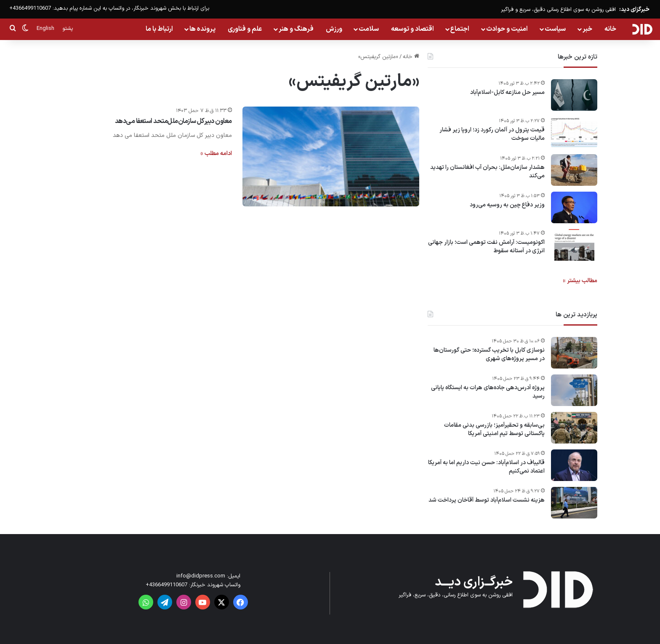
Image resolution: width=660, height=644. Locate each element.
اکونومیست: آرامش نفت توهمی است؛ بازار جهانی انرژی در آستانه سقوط (486, 247)
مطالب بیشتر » (580, 281)
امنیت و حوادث (507, 29)
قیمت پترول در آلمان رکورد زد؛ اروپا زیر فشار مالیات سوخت (492, 134)
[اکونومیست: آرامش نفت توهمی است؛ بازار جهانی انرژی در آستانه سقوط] (574, 245)
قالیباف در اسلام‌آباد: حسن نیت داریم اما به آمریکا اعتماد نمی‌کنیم (486, 467)
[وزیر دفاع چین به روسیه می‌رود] (574, 207)
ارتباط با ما (159, 29)
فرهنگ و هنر (296, 29)
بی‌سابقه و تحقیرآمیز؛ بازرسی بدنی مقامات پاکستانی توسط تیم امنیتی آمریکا (494, 429)
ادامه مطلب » (216, 154)
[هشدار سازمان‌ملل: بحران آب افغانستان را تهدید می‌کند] (574, 170)
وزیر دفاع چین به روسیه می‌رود (507, 205)
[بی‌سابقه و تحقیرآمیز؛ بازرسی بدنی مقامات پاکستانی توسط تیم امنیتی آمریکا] (574, 428)
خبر (587, 29)
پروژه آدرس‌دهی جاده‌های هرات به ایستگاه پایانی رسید (488, 392)
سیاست (555, 29)
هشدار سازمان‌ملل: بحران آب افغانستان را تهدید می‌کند (487, 172)
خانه (610, 29)
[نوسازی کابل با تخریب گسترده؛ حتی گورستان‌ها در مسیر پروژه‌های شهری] (574, 353)
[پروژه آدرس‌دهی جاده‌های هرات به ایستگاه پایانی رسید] (574, 390)
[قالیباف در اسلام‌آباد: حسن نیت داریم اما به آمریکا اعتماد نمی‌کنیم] (574, 465)
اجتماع (460, 29)
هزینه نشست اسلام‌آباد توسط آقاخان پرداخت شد (487, 500)
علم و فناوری (245, 29)
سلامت (369, 29)
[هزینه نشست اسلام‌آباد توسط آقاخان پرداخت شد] (574, 503)
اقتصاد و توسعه (412, 29)
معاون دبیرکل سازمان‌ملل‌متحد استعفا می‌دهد (173, 121)
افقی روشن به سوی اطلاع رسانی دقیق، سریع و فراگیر (558, 10)
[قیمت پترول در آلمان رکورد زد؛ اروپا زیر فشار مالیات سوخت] (574, 132)
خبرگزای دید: (634, 9)
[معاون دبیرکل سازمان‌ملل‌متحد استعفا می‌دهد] (331, 156)
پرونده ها (202, 29)
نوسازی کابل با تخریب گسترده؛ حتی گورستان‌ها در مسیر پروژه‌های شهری (489, 354)
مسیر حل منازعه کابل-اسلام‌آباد (507, 93)
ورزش (334, 29)
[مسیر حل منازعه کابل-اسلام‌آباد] (574, 95)
